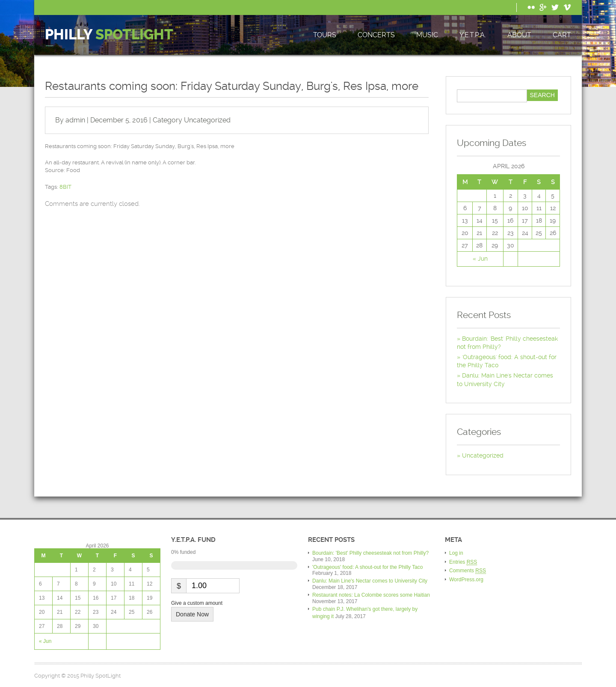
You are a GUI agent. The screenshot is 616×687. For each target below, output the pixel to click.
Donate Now (192, 614)
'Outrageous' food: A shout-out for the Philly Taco (368, 567)
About (519, 35)
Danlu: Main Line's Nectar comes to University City (370, 581)
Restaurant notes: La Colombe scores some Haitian (371, 595)
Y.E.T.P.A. (473, 35)
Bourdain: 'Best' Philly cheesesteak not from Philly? (370, 553)
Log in (456, 553)
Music (427, 35)
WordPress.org (466, 580)
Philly (109, 35)
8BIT (65, 187)
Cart (562, 35)
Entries (463, 562)
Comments (468, 571)
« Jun (480, 259)
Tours (325, 35)
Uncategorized (207, 120)
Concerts (376, 35)
